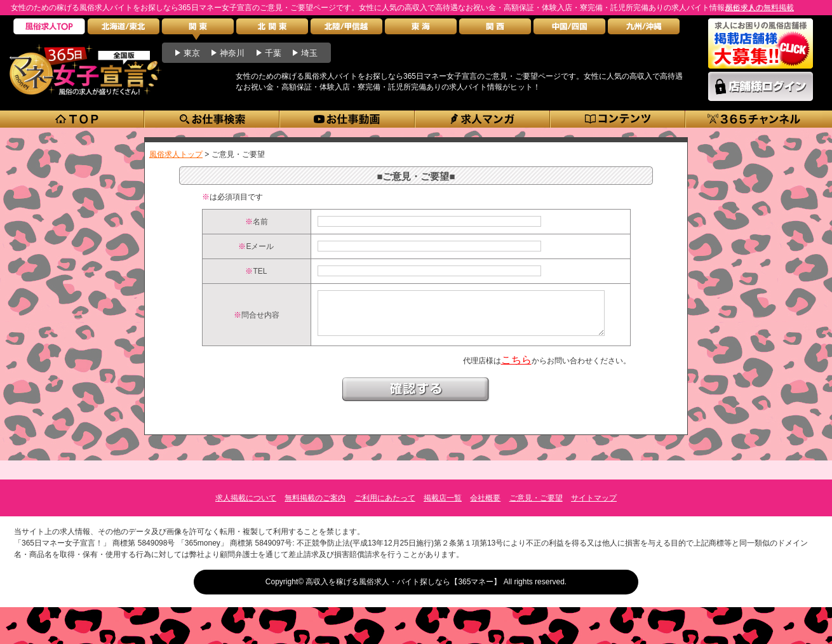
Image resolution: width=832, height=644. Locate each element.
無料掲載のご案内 (315, 498)
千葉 (273, 53)
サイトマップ (594, 498)
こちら (516, 369)
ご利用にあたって (385, 498)
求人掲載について (246, 498)
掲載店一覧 (443, 498)
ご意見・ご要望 (536, 498)
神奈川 (232, 53)
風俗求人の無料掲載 (760, 8)
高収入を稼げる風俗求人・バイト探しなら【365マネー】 (403, 582)
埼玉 (309, 53)
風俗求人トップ (176, 154)
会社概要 (485, 498)
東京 (192, 53)
